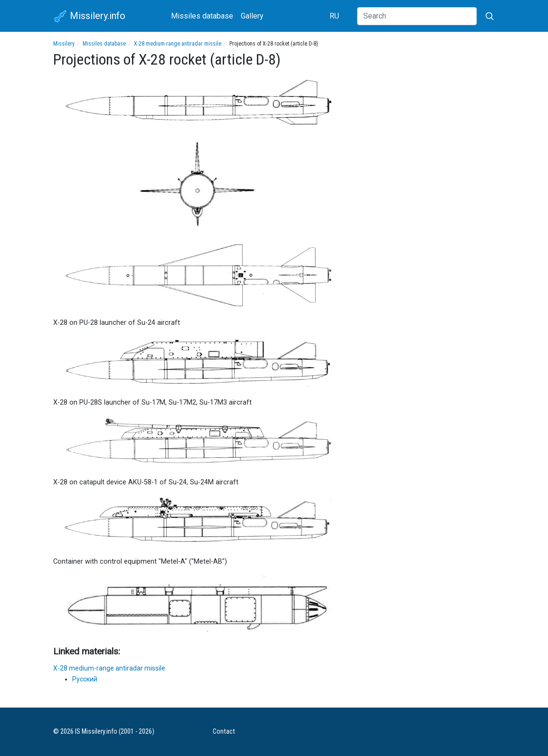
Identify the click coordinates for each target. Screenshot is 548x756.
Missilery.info (89, 17)
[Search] (417, 16)
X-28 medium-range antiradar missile (178, 44)
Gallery (252, 16)
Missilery (64, 44)
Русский (85, 679)
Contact (224, 732)
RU (334, 16)
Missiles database (202, 16)
